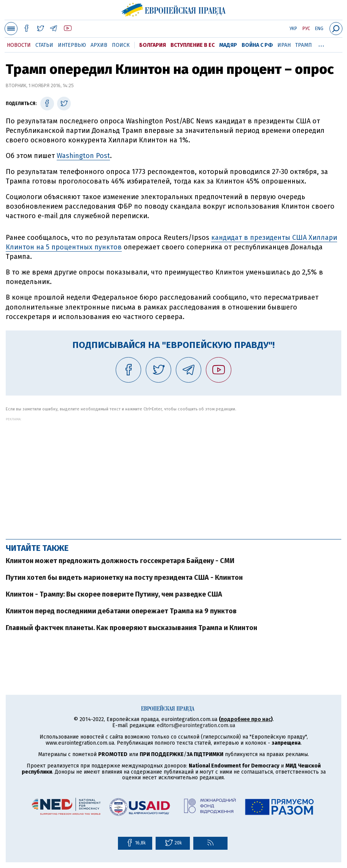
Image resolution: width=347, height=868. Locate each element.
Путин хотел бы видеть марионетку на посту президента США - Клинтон (124, 578)
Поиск (121, 45)
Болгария (153, 45)
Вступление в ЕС (193, 45)
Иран (284, 45)
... (321, 44)
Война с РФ (257, 45)
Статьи (44, 45)
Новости (19, 45)
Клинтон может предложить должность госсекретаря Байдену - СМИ (120, 561)
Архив (99, 45)
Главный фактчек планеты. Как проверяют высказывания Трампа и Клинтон (131, 628)
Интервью (72, 45)
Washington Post (83, 156)
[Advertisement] (173, 474)
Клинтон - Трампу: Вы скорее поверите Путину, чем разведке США (114, 594)
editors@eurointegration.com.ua (196, 725)
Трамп (304, 45)
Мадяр (228, 45)
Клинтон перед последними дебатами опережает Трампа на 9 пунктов (121, 611)
